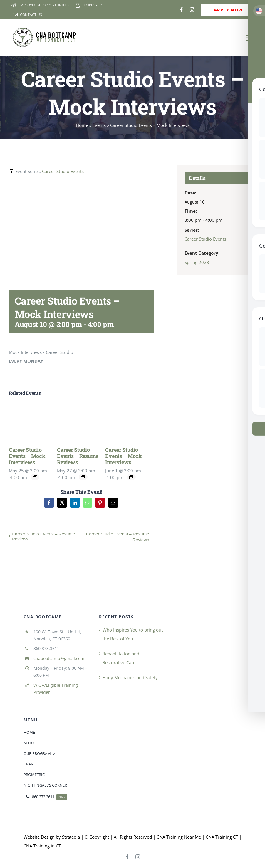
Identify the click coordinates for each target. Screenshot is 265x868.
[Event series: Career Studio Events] (35, 477)
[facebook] (182, 10)
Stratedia (71, 837)
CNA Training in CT (42, 846)
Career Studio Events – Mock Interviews (27, 456)
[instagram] (192, 10)
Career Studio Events (205, 239)
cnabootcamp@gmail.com (59, 658)
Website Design (39, 837)
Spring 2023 (197, 262)
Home (82, 125)
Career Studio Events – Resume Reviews (78, 456)
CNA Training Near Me (179, 837)
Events (99, 125)
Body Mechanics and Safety (130, 677)
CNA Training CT (221, 837)
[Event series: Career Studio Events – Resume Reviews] (83, 477)
